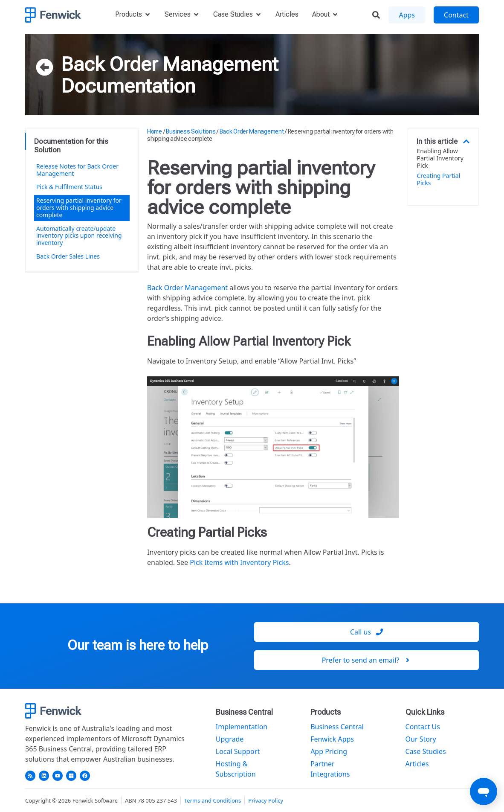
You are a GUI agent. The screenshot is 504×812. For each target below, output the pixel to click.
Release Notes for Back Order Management (77, 170)
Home (155, 131)
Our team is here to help (138, 645)
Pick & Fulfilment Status (69, 187)
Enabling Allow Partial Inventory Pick (440, 158)
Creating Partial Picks (438, 180)
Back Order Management (170, 64)
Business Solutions (191, 131)
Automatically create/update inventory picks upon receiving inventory (79, 236)
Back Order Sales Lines (68, 256)
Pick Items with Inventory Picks (239, 562)
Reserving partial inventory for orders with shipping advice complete (79, 208)
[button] (466, 141)
